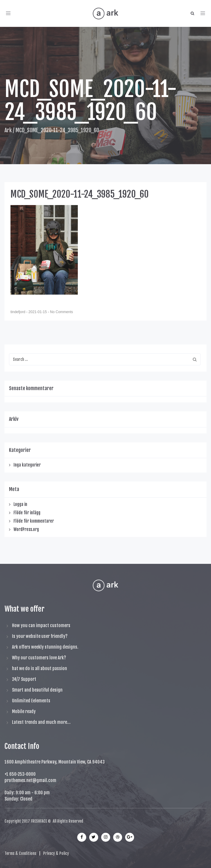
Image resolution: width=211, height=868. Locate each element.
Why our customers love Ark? (39, 658)
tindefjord (18, 312)
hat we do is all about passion (40, 668)
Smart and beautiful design (37, 690)
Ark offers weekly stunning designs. (45, 647)
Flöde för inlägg (27, 513)
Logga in (20, 504)
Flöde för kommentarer (34, 521)
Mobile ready (24, 711)
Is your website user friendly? (40, 636)
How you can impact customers (41, 625)
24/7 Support (24, 679)
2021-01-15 (38, 312)
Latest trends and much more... (41, 722)
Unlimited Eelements (31, 701)
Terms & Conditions (20, 853)
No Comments (62, 312)
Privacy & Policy (56, 853)
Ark (8, 130)
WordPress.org (26, 529)
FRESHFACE (39, 821)
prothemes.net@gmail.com (30, 780)
